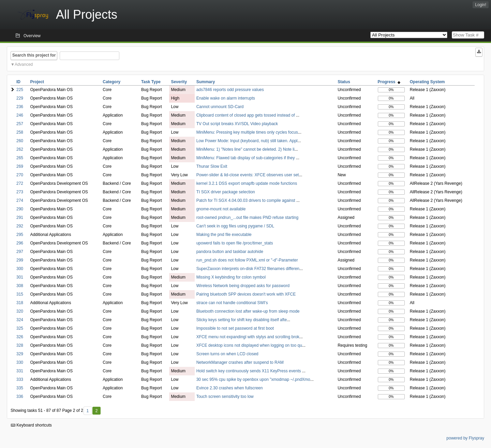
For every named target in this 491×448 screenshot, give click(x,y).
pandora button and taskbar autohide (230, 252)
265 (20, 158)
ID (18, 82)
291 (20, 218)
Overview (32, 36)
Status (344, 82)
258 (20, 132)
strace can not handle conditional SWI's (232, 303)
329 (20, 354)
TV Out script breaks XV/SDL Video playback (237, 124)
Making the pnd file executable (224, 235)
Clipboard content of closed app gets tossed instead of (246, 115)
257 (20, 124)
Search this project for (34, 55)
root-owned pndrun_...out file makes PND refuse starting (247, 218)
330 (20, 362)
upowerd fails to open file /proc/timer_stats (235, 243)
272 (20, 183)
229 (20, 98)
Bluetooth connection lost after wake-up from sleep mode (248, 311)
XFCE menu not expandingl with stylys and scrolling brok (248, 337)
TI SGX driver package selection (226, 192)
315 (20, 294)
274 (20, 200)
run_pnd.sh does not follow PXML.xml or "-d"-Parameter (247, 260)
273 (20, 192)
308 (20, 286)
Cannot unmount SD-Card (220, 107)
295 (20, 235)
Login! (481, 5)
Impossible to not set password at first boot (235, 328)
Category (111, 82)
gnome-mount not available (221, 209)
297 (20, 252)
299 (20, 260)
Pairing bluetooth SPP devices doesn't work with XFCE (246, 294)
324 (20, 320)
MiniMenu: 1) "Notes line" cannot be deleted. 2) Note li (245, 149)
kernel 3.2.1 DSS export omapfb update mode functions (247, 183)
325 (20, 328)
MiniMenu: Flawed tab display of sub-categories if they (246, 158)
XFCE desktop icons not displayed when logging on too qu (249, 345)
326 (20, 337)
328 (20, 345)
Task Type (151, 82)
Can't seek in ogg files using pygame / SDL (235, 226)
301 (20, 277)
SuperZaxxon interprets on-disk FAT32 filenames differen (248, 269)
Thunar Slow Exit (212, 166)
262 (20, 149)
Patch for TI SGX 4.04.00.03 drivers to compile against (246, 200)
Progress (389, 82)
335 (20, 388)
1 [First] (87, 411)
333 (20, 379)
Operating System (427, 82)
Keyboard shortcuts (31, 425)
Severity (179, 82)
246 (20, 115)
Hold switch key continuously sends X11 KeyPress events (249, 371)
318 (20, 303)
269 (20, 166)
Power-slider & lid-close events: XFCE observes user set (248, 175)
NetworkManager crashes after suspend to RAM (240, 362)
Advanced (24, 64)
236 (20, 107)
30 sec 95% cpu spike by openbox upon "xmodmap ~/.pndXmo (253, 379)
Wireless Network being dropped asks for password (243, 286)
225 (20, 90)
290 (20, 209)
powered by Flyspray (465, 438)
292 (20, 226)
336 (20, 397)
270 (20, 175)
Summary (206, 82)
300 (20, 269)
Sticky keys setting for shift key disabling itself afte (242, 320)
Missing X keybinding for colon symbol (231, 277)
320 (20, 311)
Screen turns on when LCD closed (227, 354)
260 (20, 141)
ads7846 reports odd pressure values (230, 90)
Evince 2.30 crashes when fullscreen (230, 388)
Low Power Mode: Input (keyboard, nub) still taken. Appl (247, 141)
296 (20, 243)
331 (20, 371)
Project (37, 82)
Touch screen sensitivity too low (225, 397)
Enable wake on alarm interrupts (226, 98)
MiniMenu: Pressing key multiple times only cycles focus (247, 132)
